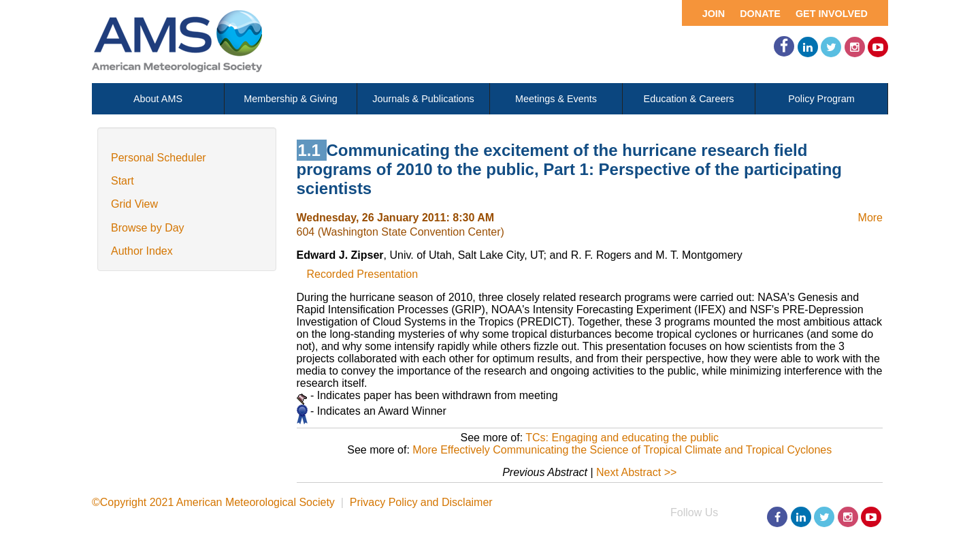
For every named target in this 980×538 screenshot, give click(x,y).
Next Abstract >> (636, 472)
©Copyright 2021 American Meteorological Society (213, 502)
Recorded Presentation (363, 274)
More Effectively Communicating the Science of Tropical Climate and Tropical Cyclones (622, 450)
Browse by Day (148, 228)
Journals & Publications (423, 99)
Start (122, 181)
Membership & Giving (291, 99)
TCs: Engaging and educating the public (622, 438)
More (870, 218)
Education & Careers (689, 99)
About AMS (158, 99)
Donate (760, 14)
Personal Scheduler (159, 158)
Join (714, 14)
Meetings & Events (556, 99)
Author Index (142, 251)
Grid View (134, 204)
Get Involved (832, 14)
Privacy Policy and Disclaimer (421, 502)
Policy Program (821, 99)
